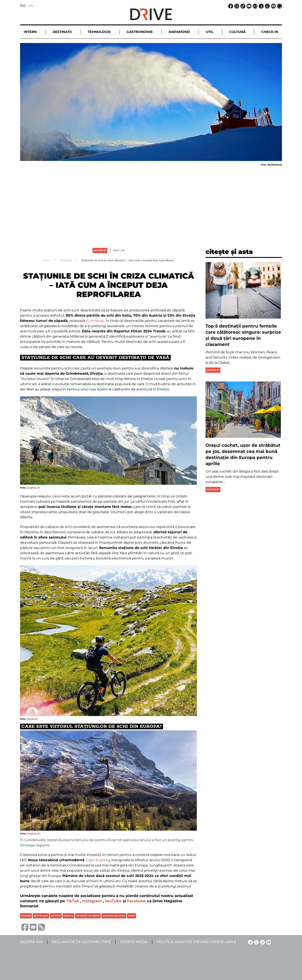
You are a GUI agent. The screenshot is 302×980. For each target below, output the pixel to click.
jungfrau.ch (33, 488)
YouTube (113, 901)
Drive (47, 260)
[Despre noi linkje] (261, 6)
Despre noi (31, 942)
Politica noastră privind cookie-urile (196, 942)
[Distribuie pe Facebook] (24, 927)
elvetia (56, 916)
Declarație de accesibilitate (81, 942)
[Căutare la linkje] (279, 6)
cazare (26, 916)
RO (23, 6)
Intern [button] (30, 32)
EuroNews (95, 321)
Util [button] (210, 32)
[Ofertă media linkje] (273, 6)
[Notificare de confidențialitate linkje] (267, 6)
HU (31, 6)
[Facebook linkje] (230, 6)
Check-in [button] (270, 32)
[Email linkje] (254, 6)
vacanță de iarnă (88, 916)
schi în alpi (41, 916)
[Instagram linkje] (236, 6)
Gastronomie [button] (140, 32)
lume (131, 916)
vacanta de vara (114, 916)
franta (68, 916)
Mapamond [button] (179, 32)
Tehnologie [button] (99, 32)
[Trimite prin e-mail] (33, 927)
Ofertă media (134, 942)
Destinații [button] (62, 32)
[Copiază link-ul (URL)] (41, 927)
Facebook (32, 719)
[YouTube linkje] (248, 6)
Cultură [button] (237, 32)
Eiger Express (97, 860)
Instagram (92, 901)
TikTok (73, 901)
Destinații (100, 250)
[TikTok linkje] (242, 6)
